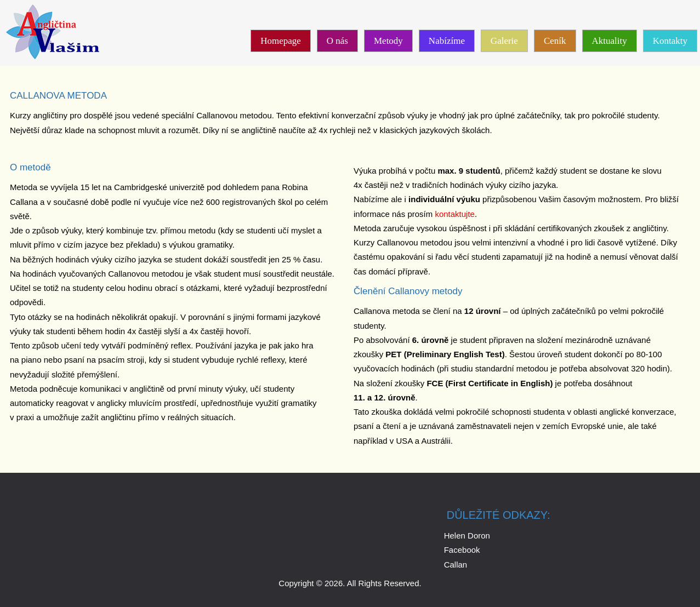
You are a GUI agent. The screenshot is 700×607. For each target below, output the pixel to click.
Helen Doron (467, 536)
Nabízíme (447, 41)
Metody (388, 41)
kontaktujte (455, 214)
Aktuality (610, 41)
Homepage (281, 41)
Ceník (555, 41)
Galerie (504, 41)
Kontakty (670, 41)
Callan (456, 565)
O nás (337, 41)
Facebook (462, 550)
